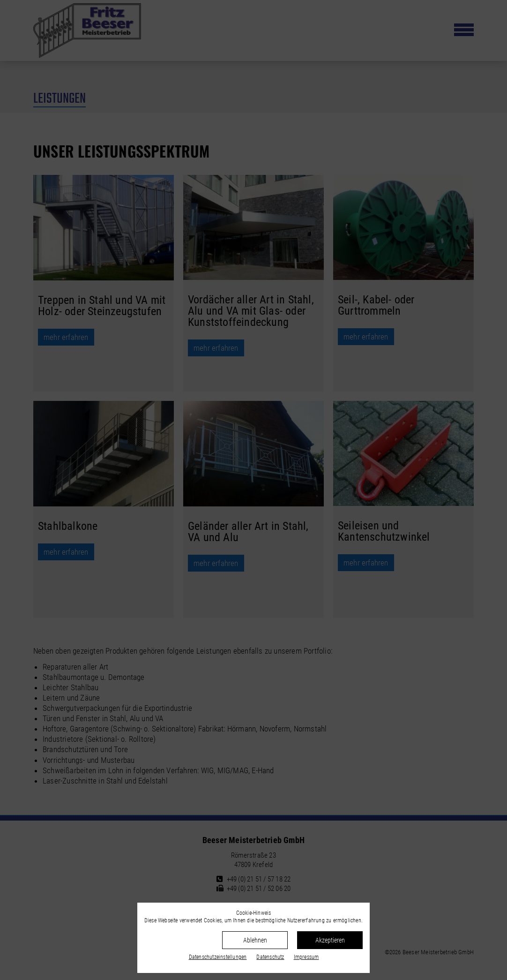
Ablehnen (255, 940)
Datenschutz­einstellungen (218, 957)
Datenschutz (270, 957)
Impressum (306, 957)
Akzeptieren (330, 940)
